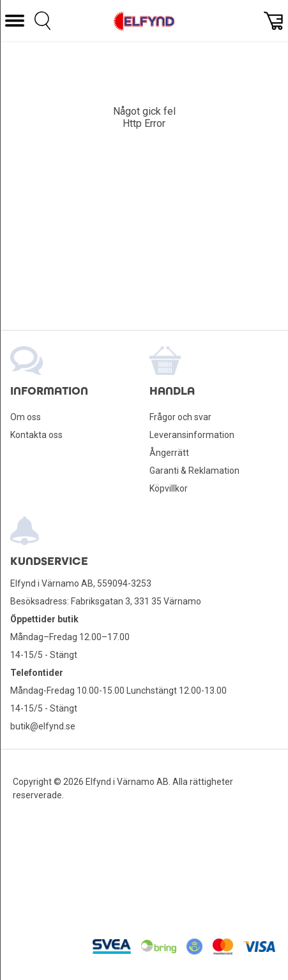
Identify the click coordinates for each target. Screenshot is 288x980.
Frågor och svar (180, 417)
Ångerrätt (169, 453)
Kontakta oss (36, 435)
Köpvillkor (169, 488)
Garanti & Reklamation (194, 471)
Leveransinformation (192, 435)
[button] (15, 21)
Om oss (26, 417)
